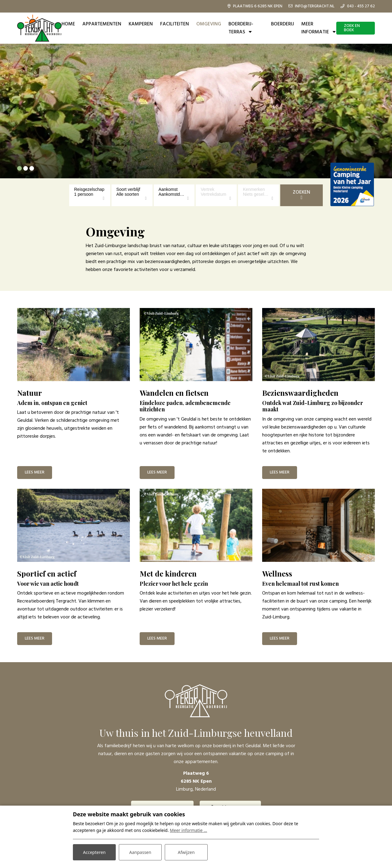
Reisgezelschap (89, 189)
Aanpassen (140, 852)
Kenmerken (254, 189)
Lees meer (35, 472)
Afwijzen (186, 852)
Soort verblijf (128, 189)
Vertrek (207, 189)
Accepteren (94, 852)
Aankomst (168, 189)
